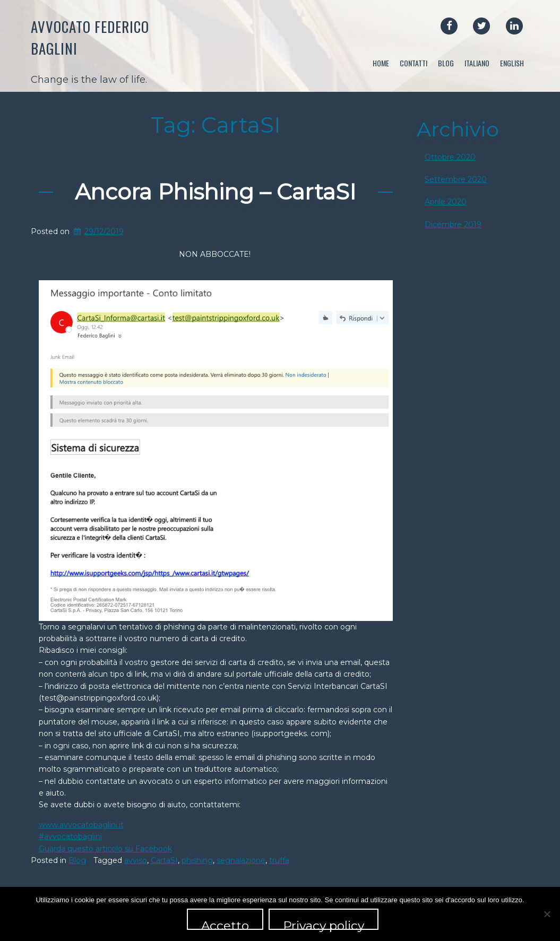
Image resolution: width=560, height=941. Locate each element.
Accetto (225, 924)
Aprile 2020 (446, 202)
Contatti (413, 63)
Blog (446, 63)
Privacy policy (324, 924)
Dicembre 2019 (453, 225)
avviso (136, 860)
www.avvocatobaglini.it (81, 825)
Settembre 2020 (456, 179)
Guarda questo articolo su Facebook (105, 849)
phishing (197, 860)
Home (381, 63)
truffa (279, 860)
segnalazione (241, 860)
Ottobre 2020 (450, 157)
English (512, 63)
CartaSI (164, 860)
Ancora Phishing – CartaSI (216, 192)
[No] (547, 914)
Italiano (477, 63)
